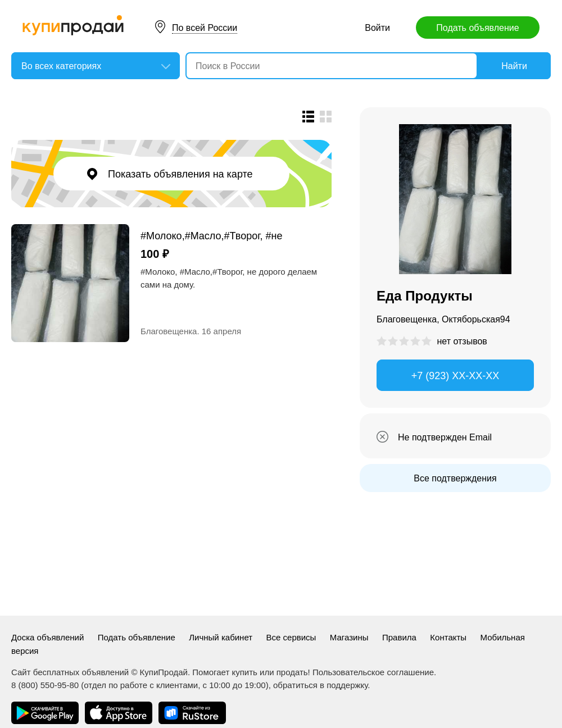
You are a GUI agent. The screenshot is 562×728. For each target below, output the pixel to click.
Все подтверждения (455, 478)
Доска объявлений (47, 637)
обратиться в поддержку (320, 685)
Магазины (349, 637)
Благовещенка (169, 331)
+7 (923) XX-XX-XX (456, 376)
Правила (399, 637)
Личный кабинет (221, 637)
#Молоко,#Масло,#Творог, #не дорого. (212, 236)
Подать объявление (477, 28)
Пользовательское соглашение (373, 672)
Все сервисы (291, 637)
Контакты (448, 637)
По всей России (205, 28)
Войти (377, 28)
